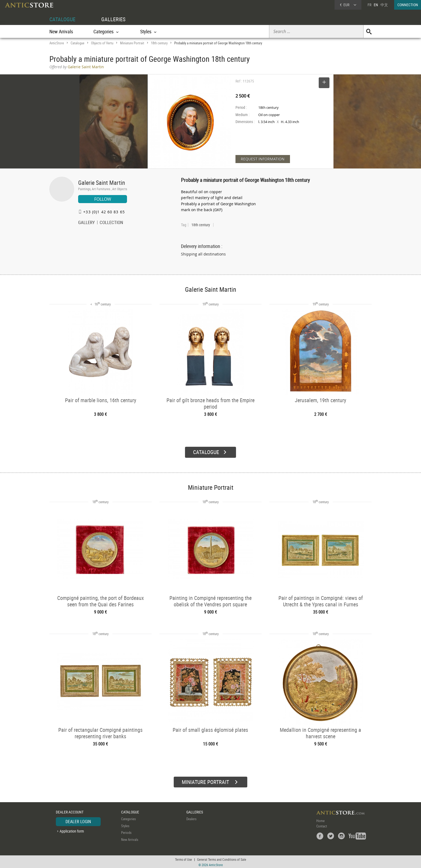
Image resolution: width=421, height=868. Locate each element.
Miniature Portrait (132, 43)
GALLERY (86, 223)
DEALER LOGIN (78, 821)
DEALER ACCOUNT (70, 811)
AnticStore (57, 43)
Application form (72, 830)
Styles (125, 825)
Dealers (191, 818)
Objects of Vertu (102, 43)
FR (369, 5)
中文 (384, 5)
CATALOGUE (62, 19)
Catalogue (77, 43)
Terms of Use (184, 859)
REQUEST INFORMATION (263, 159)
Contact (322, 825)
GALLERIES (113, 19)
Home (320, 820)
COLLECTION (111, 223)
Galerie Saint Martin (102, 183)
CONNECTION (408, 5)
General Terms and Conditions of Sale (222, 859)
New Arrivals (61, 31)
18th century (159, 43)
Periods (126, 832)
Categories (128, 818)
